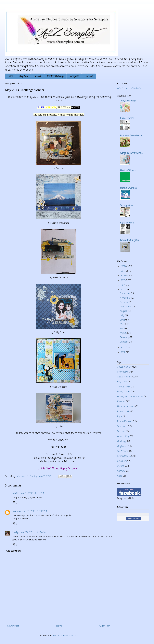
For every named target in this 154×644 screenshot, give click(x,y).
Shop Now (23, 76)
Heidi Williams (128, 171)
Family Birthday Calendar (130, 397)
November (126, 298)
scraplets (122, 461)
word (120, 476)
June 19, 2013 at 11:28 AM (33, 532)
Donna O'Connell (128, 188)
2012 (123, 348)
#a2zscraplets (124, 367)
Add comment (13, 551)
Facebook (38, 76)
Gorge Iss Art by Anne (131, 153)
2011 (123, 353)
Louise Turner (127, 118)
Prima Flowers (125, 422)
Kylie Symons (127, 223)
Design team (124, 392)
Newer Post (13, 626)
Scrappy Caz (127, 206)
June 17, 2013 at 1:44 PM (32, 493)
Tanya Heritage (128, 101)
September (126, 307)
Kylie (120, 417)
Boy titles (122, 382)
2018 (124, 266)
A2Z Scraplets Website (129, 88)
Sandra (15, 493)
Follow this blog (133, 518)
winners (121, 471)
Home (10, 76)
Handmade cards (126, 407)
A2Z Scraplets (125, 377)
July (122, 316)
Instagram (74, 76)
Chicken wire (124, 387)
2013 (123, 290)
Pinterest (89, 76)
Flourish (121, 402)
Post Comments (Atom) (66, 636)
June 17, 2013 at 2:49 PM (35, 511)
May (123, 324)
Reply (14, 502)
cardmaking (123, 436)
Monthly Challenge (55, 76)
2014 (123, 285)
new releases (124, 456)
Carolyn (15, 532)
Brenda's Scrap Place (131, 136)
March (124, 333)
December (126, 294)
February (125, 338)
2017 (123, 271)
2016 (124, 276)
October (124, 302)
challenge (122, 441)
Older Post (105, 626)
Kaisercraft (123, 412)
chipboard (122, 446)
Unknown (17, 511)
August (124, 311)
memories (123, 451)
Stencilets (122, 426)
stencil (121, 466)
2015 (123, 281)
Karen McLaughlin (129, 240)
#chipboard (123, 372)
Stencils (121, 431)
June (123, 320)
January (124, 342)
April (123, 329)
